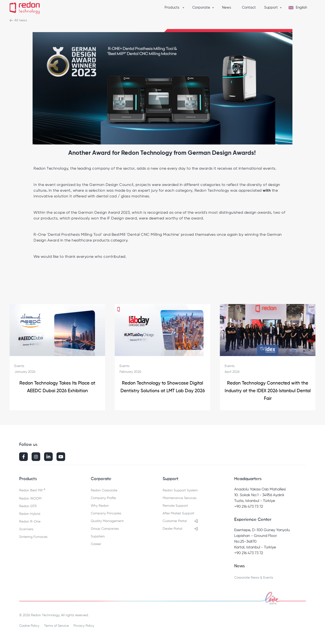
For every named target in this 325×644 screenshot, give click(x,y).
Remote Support (175, 506)
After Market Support (178, 513)
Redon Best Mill (32, 490)
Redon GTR (28, 506)
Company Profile (103, 498)
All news (21, 20)
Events (19, 366)
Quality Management (107, 521)
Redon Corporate (104, 490)
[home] (25, 9)
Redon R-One (30, 522)
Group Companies (105, 529)
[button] (176, 8)
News (227, 8)
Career (96, 544)
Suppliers (98, 536)
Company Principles (106, 513)
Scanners (26, 529)
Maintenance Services (180, 498)
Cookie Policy (29, 626)
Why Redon (100, 506)
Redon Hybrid (30, 514)
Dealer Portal (172, 529)
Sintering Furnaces (33, 537)
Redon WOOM (30, 499)
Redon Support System (180, 490)
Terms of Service (56, 626)
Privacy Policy (84, 626)
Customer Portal (175, 521)
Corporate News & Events (254, 578)
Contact (249, 8)
